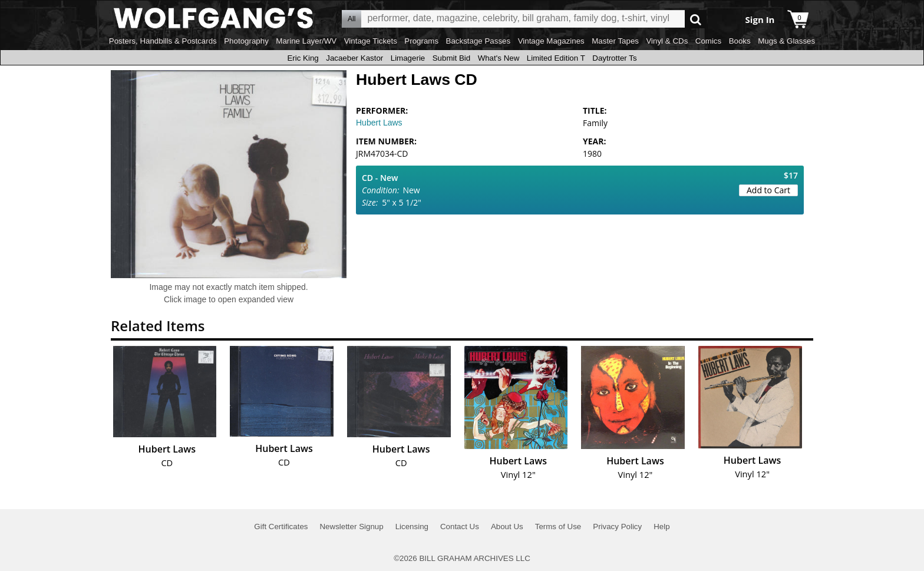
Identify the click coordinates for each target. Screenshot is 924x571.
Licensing (412, 527)
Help (661, 527)
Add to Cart (768, 190)
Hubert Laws (379, 123)
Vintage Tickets (371, 41)
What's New (499, 58)
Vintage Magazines (551, 41)
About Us (507, 527)
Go (696, 19)
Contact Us (460, 527)
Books (740, 41)
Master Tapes (615, 41)
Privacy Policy (617, 527)
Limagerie (408, 58)
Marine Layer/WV (306, 41)
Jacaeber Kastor (354, 58)
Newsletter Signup (351, 527)
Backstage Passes (478, 41)
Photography (246, 41)
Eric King (303, 58)
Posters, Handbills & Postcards (163, 41)
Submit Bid (451, 58)
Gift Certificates (281, 527)
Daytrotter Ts (614, 58)
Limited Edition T (556, 58)
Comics (708, 41)
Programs (421, 41)
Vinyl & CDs (667, 41)
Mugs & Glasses (786, 41)
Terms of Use (558, 527)
